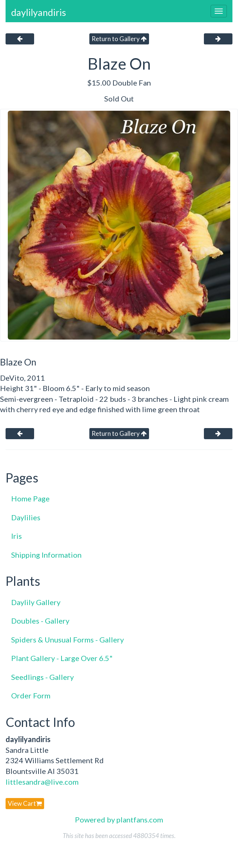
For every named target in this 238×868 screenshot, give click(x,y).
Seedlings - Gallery (42, 677)
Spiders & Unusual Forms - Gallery (67, 640)
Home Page (30, 498)
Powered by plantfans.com (119, 819)
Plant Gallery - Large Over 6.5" (62, 658)
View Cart (25, 803)
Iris (16, 536)
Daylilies (26, 517)
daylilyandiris (39, 12)
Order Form (31, 695)
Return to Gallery (119, 39)
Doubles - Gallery (40, 621)
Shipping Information (46, 555)
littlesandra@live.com (42, 782)
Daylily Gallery (36, 602)
